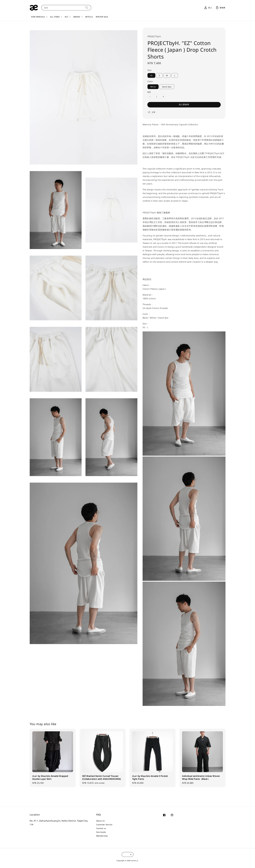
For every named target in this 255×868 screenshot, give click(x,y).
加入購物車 (184, 104)
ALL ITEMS (55, 17)
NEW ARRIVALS (38, 17)
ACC (67, 17)
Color (150, 81)
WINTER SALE (102, 17)
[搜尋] (87, 8)
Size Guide (101, 832)
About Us (100, 821)
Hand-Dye (167, 87)
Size (150, 70)
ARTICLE (89, 17)
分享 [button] (151, 112)
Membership (102, 836)
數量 (149, 92)
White (153, 87)
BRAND (77, 17)
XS (151, 75)
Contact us (101, 828)
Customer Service (104, 825)
